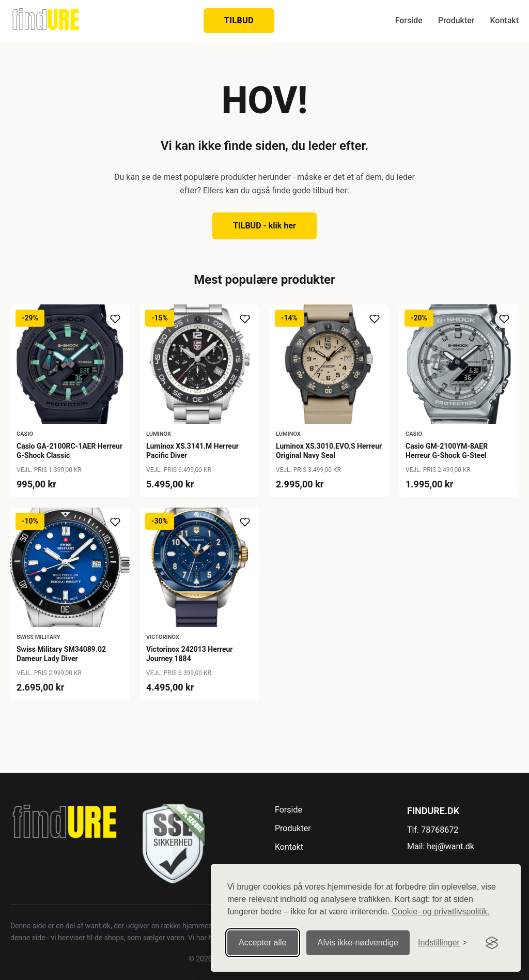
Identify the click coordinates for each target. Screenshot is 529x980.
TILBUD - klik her (264, 226)
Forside (409, 20)
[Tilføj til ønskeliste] (115, 319)
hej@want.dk (450, 846)
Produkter (456, 20)
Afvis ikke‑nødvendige (358, 943)
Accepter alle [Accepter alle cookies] (263, 943)
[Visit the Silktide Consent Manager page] (492, 943)
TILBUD (239, 20)
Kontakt (504, 20)
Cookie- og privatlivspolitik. (440, 912)
